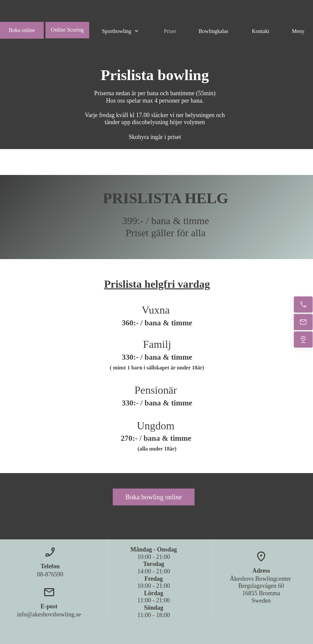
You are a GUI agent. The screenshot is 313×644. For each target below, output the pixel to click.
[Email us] (303, 322)
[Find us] (303, 339)
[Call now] (303, 305)
